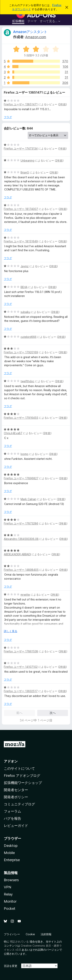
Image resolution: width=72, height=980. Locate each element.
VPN (7, 887)
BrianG (25, 172)
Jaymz (25, 266)
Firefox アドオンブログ (22, 776)
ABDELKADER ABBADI (17, 554)
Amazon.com (36, 37)
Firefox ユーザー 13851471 (21, 104)
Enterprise (12, 860)
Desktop (11, 846)
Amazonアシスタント (30, 32)
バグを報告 (12, 818)
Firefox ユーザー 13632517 (21, 691)
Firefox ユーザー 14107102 (21, 667)
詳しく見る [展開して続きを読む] (11, 631)
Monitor (10, 901)
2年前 (59, 160)
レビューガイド (16, 826)
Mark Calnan (28, 499)
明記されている (19, 942)
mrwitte (25, 595)
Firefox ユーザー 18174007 (21, 209)
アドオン (11, 761)
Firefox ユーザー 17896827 (21, 478)
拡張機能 (18, 21)
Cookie (30, 934)
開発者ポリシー (16, 797)
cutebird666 (29, 337)
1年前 (62, 148)
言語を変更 (11, 966)
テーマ (32, 21)
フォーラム (12, 811)
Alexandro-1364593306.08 (21, 539)
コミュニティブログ (19, 804)
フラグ (8, 117)
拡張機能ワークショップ (23, 783)
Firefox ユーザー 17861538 (21, 651)
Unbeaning (27, 160)
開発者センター (16, 790)
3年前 (62, 104)
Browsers (11, 880)
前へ (19, 713)
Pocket (10, 909)
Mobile (9, 853)
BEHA (24, 287)
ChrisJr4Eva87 (13, 433)
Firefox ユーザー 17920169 (21, 352)
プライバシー (12, 934)
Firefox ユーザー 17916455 (21, 418)
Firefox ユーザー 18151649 (21, 241)
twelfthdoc (27, 381)
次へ (53, 713)
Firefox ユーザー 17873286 (21, 523)
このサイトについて (19, 768)
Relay (8, 894)
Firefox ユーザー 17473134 (21, 148)
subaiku (25, 312)
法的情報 (46, 934)
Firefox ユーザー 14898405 (21, 570)
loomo (24, 454)
